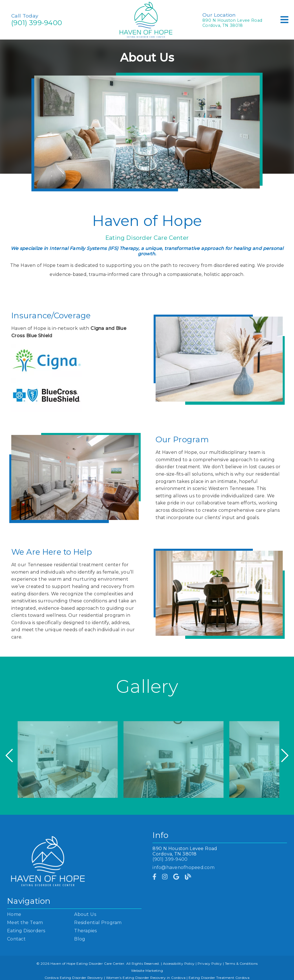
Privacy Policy (210, 963)
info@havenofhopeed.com (184, 867)
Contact (16, 939)
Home (14, 914)
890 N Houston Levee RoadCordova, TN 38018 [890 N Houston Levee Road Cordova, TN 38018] (232, 23)
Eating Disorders (26, 931)
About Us (85, 914)
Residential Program (98, 923)
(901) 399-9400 (37, 23)
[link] (154, 877)
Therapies (85, 931)
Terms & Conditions (241, 963)
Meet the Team (25, 923)
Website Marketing (147, 971)
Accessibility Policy (179, 963)
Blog (80, 939)
